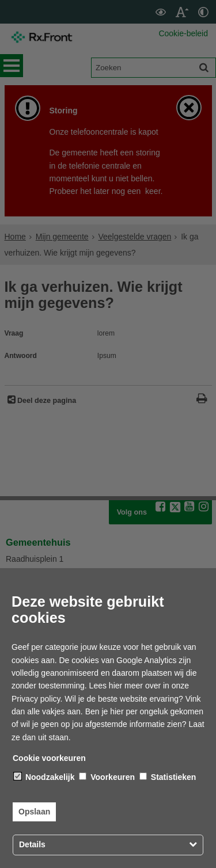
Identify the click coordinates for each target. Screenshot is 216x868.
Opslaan (34, 812)
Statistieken (168, 777)
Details (32, 844)
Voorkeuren (107, 777)
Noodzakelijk (44, 777)
